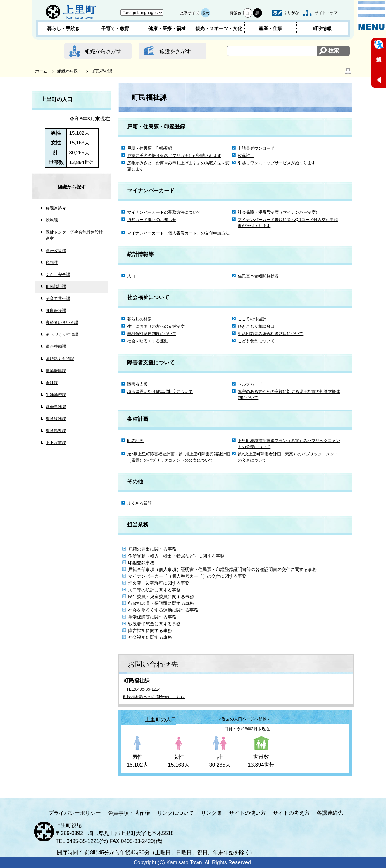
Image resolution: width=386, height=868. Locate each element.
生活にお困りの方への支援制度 (156, 326)
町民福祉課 (56, 287)
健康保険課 (56, 310)
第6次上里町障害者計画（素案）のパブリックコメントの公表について (288, 457)
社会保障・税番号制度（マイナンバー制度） (279, 212)
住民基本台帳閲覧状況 (258, 276)
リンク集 (211, 813)
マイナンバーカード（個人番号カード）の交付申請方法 (178, 233)
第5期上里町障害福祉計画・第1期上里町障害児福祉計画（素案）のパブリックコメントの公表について (179, 457)
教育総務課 (56, 419)
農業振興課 (56, 371)
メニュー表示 (371, 15)
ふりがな (291, 13)
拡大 (205, 13)
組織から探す (70, 71)
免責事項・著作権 (129, 813)
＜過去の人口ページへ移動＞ (244, 719)
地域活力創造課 (60, 359)
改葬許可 (246, 156)
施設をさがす (175, 51)
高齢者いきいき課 (62, 322)
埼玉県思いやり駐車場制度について (160, 391)
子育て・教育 (115, 29)
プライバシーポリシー (75, 813)
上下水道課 (56, 443)
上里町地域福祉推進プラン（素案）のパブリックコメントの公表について (289, 444)
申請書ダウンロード (256, 148)
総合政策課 (56, 251)
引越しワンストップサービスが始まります (277, 163)
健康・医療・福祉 (167, 29)
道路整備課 (56, 346)
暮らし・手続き (63, 29)
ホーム (41, 71)
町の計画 (135, 441)
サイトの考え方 (291, 813)
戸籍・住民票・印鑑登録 (150, 148)
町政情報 (322, 29)
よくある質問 (139, 503)
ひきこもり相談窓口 (256, 326)
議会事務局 (56, 407)
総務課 (52, 220)
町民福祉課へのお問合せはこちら (154, 697)
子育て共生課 (58, 298)
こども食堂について (256, 341)
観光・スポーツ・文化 (219, 29)
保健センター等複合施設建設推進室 (74, 235)
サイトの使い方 (247, 813)
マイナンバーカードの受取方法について (164, 212)
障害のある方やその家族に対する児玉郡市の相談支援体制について (289, 395)
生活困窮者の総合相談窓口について (270, 334)
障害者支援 (137, 384)
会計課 (52, 383)
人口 (131, 276)
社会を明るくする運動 (148, 341)
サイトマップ (326, 13)
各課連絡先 (56, 208)
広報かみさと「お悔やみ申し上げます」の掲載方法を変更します (178, 166)
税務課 (52, 263)
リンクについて (175, 813)
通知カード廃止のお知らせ (152, 220)
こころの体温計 (252, 319)
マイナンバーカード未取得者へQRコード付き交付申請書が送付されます (288, 223)
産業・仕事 (270, 29)
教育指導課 (56, 431)
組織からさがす (103, 51)
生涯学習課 (56, 395)
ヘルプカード (250, 384)
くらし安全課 (58, 275)
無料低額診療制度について (152, 334)
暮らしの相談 (139, 319)
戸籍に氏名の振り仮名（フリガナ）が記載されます (174, 156)
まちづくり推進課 (62, 334)
